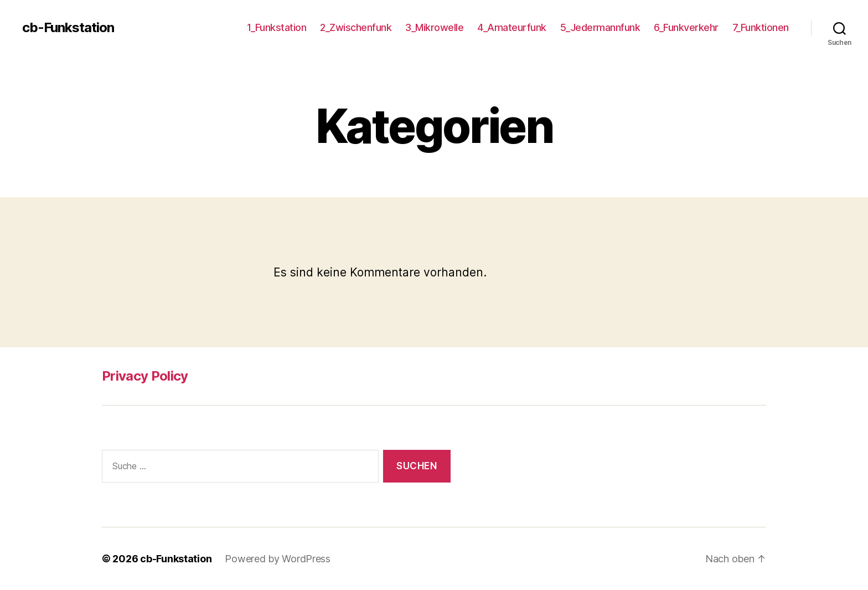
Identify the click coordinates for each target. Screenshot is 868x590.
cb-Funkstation (68, 28)
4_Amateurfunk (512, 27)
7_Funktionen (761, 27)
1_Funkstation (277, 27)
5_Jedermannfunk (600, 27)
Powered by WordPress (278, 559)
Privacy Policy (145, 376)
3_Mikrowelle (434, 27)
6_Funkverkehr (686, 27)
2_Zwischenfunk (356, 27)
